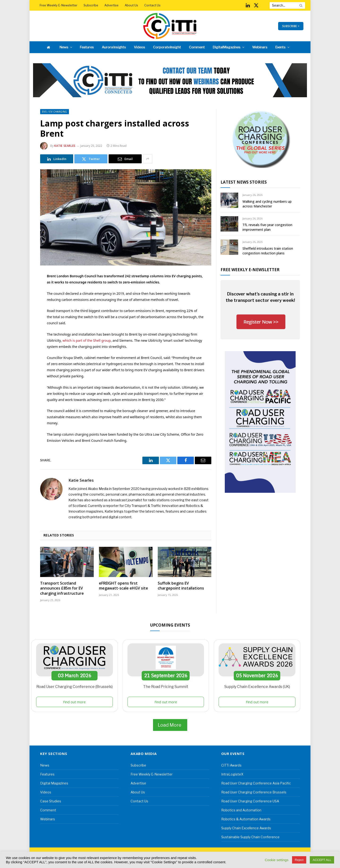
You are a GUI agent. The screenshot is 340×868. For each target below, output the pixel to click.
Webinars (260, 47)
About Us (131, 5)
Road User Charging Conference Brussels (254, 792)
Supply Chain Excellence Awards (246, 828)
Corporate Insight (167, 47)
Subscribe (91, 5)
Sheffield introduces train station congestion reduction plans (268, 251)
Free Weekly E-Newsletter (59, 5)
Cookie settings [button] (276, 860)
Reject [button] (299, 860)
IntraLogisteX (232, 774)
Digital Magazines (227, 47)
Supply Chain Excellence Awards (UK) (257, 687)
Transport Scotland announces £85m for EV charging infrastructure (62, 588)
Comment (197, 47)
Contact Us (152, 5)
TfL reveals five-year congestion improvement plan (267, 227)
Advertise (111, 5)
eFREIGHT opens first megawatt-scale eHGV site (123, 586)
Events (280, 47)
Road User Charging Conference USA (250, 801)
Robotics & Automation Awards (246, 819)
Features (87, 47)
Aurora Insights (114, 47)
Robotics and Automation (241, 810)
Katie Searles (65, 146)
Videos (139, 47)
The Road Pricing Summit (166, 687)
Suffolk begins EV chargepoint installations (181, 586)
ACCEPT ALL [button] (322, 860)
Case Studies (51, 801)
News (64, 47)
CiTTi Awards (231, 765)
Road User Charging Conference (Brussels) (74, 687)
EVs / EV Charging (55, 112)
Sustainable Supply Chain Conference (250, 837)
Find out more (74, 702)
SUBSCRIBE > (291, 26)
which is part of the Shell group (87, 340)
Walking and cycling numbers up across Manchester (267, 204)
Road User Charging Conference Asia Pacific (256, 783)
